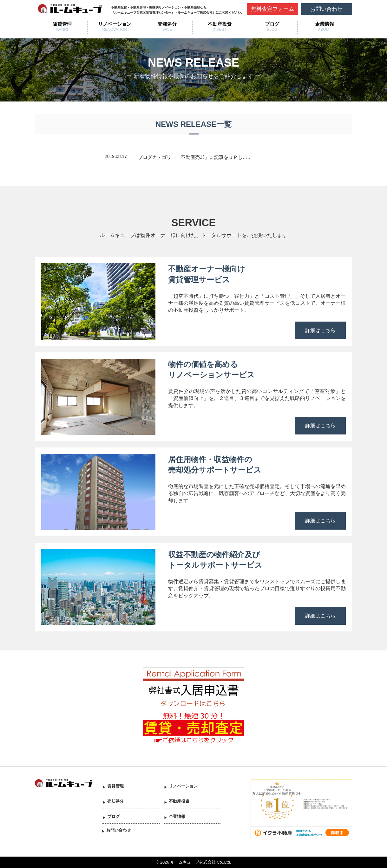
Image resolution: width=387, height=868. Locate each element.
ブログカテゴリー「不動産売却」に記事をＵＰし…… (195, 157)
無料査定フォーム (272, 9)
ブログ (272, 24)
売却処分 (167, 24)
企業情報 (325, 24)
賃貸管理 (62, 24)
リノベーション (115, 24)
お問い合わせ (326, 9)
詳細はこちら (320, 330)
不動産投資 (220, 24)
